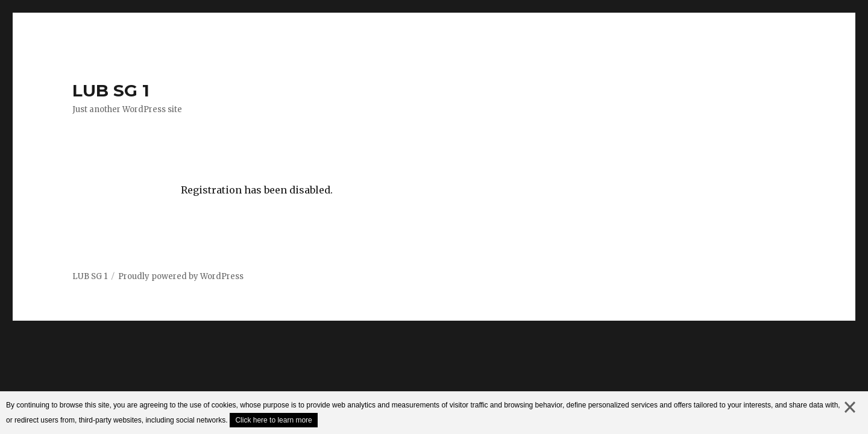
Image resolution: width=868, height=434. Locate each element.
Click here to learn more (273, 420)
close (850, 420)
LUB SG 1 (111, 90)
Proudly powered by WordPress (181, 276)
